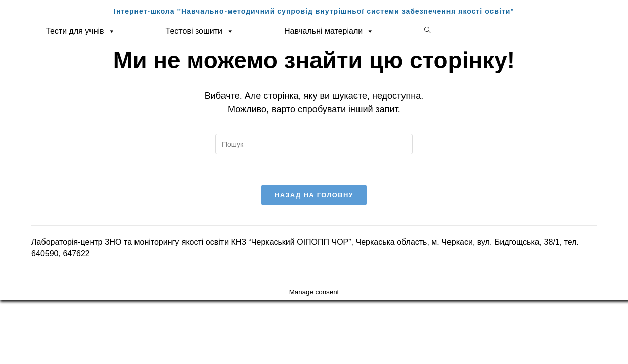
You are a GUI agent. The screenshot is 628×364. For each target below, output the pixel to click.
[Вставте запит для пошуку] (314, 144)
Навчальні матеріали (329, 31)
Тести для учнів (80, 31)
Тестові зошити (200, 31)
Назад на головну (314, 195)
